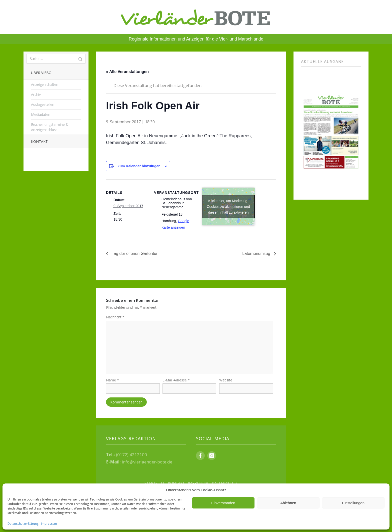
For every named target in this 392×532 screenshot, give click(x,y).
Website (226, 381)
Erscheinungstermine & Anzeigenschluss (50, 127)
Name (112, 381)
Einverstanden (223, 503)
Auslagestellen (43, 104)
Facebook (200, 456)
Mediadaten (41, 114)
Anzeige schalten (45, 84)
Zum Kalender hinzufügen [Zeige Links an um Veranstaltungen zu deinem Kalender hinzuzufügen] (139, 166)
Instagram (212, 456)
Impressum (49, 524)
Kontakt (39, 141)
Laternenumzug (257, 253)
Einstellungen (353, 503)
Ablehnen (288, 503)
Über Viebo (41, 73)
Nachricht (115, 317)
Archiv (36, 94)
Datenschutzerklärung (23, 524)
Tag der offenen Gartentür (134, 253)
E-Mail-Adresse (176, 381)
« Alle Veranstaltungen (127, 72)
